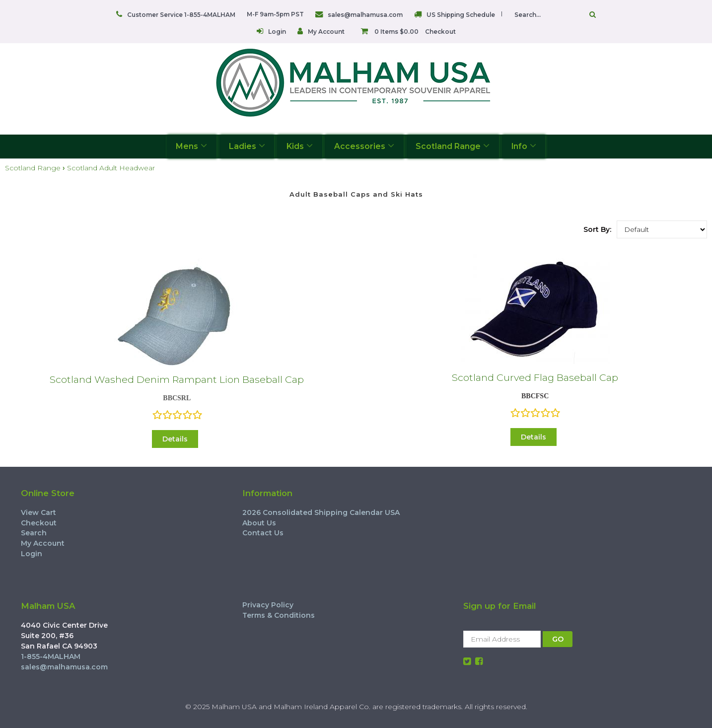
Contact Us (263, 533)
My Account (326, 32)
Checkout (440, 32)
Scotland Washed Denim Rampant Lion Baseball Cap (177, 379)
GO (558, 639)
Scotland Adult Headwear (111, 168)
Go (593, 14)
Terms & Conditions (279, 615)
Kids (300, 146)
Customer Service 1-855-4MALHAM (181, 15)
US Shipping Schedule (461, 15)
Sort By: (597, 229)
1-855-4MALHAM (51, 656)
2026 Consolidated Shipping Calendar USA (321, 512)
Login (277, 32)
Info (524, 146)
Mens (191, 146)
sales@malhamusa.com (365, 15)
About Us (259, 523)
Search (34, 533)
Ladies (247, 146)
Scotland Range (453, 146)
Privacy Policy (268, 605)
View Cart (38, 512)
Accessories (364, 146)
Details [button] (175, 439)
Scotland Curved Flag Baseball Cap (535, 377)
